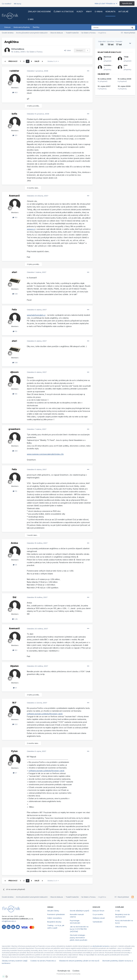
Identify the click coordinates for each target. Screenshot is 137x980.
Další (37, 61)
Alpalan (14, 666)
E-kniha (99, 12)
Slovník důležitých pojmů (79, 911)
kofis (14, 114)
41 (15, 688)
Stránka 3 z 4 (53, 61)
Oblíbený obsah (99, 918)
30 (15, 565)
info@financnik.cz (9, 921)
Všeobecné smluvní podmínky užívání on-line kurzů (79, 961)
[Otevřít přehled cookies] (7, 977)
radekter (14, 71)
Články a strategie (64, 12)
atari (14, 272)
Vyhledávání (97, 922)
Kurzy (80, 12)
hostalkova (19, 49)
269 (15, 451)
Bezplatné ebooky (54, 922)
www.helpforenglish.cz (36, 315)
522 (15, 724)
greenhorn (14, 429)
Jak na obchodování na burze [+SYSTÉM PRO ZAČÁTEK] (79, 929)
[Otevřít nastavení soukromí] (4, 977)
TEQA (126, 57)
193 (15, 217)
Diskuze (7, 27)
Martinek (107, 57)
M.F (14, 703)
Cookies (76, 971)
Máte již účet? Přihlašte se (106, 3)
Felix (14, 310)
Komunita (110, 12)
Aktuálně (123, 12)
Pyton (14, 751)
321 (15, 135)
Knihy (89, 12)
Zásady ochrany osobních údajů (15, 961)
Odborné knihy (121, 927)
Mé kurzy (18, 4)
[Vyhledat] (104, 28)
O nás (31, 19)
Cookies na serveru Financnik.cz (43, 961)
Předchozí (13, 61)
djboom (14, 372)
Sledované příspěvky (22, 27)
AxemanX (14, 196)
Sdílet (68, 50)
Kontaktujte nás (64, 971)
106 (15, 394)
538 (15, 294)
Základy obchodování (39, 12)
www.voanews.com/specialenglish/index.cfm (45, 454)
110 (15, 331)
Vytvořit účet (127, 3)
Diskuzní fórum (98, 911)
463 (15, 92)
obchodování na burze (101, 946)
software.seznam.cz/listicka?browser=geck (45, 714)
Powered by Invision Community (68, 974)
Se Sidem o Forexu (35, 52)
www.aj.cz (31, 229)
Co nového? (7, 4)
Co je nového (98, 914)
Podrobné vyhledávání (56, 914)
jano (126, 65)
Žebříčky (36, 27)
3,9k (15, 619)
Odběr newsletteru (55, 918)
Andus (14, 543)
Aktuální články (53, 911)
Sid (14, 597)
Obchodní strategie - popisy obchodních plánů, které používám (79, 938)
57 (15, 773)
